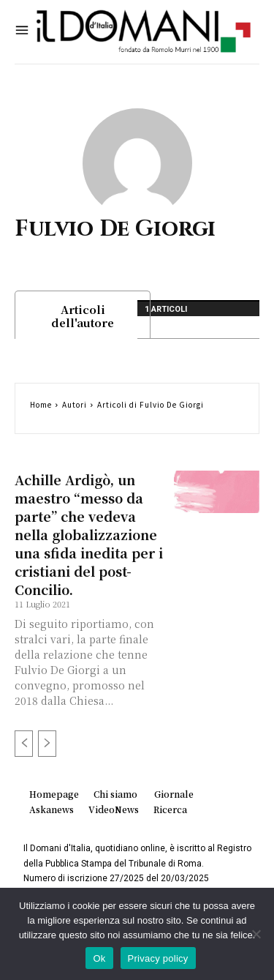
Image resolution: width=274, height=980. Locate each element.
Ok (99, 958)
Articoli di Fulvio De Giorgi (151, 404)
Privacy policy (158, 958)
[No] (256, 934)
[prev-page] (24, 744)
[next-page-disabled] (47, 744)
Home (41, 404)
